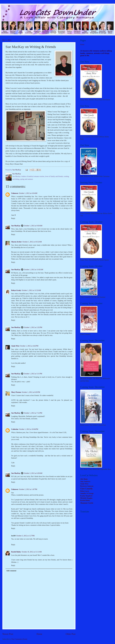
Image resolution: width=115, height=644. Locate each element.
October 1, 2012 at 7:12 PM (33, 413)
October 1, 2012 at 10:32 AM (32, 242)
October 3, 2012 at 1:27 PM (25, 536)
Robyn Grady (16, 290)
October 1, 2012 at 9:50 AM (33, 226)
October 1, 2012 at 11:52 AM (31, 290)
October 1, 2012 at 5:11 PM (33, 374)
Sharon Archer (16, 242)
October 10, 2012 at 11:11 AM (32, 552)
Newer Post (8, 634)
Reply (13, 218)
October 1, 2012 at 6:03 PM (31, 392)
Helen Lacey (85, 491)
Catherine (15, 429)
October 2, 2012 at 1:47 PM (28, 489)
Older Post (71, 634)
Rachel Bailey (16, 552)
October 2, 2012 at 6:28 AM (33, 473)
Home (39, 634)
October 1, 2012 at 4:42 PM (29, 346)
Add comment (11, 571)
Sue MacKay (16, 226)
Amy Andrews (85, 482)
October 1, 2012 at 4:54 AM (28, 193)
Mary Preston (16, 392)
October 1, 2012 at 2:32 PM (33, 327)
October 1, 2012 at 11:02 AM (34, 270)
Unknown (15, 193)
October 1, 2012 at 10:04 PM (29, 429)
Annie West (15, 346)
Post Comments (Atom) (19, 639)
